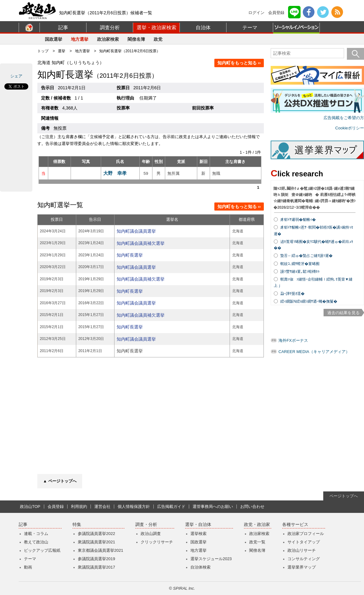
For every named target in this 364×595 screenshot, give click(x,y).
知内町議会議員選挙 (136, 231)
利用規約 (79, 507)
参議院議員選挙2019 (96, 559)
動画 (28, 567)
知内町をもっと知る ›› (239, 63)
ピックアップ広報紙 (42, 550)
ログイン (256, 13)
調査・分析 (146, 525)
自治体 (203, 28)
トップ (43, 51)
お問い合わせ (252, 507)
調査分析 (110, 28)
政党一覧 (257, 542)
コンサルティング (304, 559)
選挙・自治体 (198, 525)
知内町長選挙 (130, 255)
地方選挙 (80, 39)
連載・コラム (36, 534)
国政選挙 (54, 39)
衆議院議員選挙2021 (96, 542)
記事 (63, 28)
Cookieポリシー (350, 128)
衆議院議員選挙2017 (96, 567)
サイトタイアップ (304, 542)
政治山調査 (151, 534)
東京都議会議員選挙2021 (100, 550)
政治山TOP (30, 507)
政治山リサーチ (302, 550)
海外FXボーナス (293, 340)
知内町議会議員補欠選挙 (141, 243)
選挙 (62, 51)
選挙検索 (198, 534)
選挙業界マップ (302, 567)
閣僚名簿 (136, 39)
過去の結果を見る (343, 313)
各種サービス (295, 525)
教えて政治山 (36, 542)
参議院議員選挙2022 (96, 534)
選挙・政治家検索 (156, 28)
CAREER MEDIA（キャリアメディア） (314, 352)
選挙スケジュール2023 (211, 559)
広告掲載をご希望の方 (344, 118)
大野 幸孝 (115, 173)
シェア (16, 76)
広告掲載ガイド (171, 507)
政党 (158, 39)
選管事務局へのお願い (213, 507)
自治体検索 (201, 567)
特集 (77, 525)
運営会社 (102, 507)
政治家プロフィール (306, 534)
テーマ (250, 28)
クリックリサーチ (157, 542)
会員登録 (276, 13)
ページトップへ (344, 496)
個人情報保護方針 (134, 507)
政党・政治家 (257, 525)
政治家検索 (108, 39)
